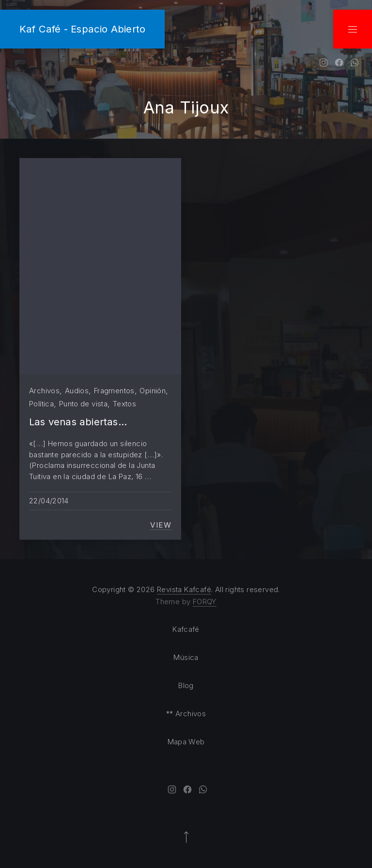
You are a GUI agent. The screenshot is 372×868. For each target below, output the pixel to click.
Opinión (153, 391)
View (161, 525)
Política (41, 404)
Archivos (44, 391)
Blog (186, 685)
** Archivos (186, 714)
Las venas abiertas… (78, 422)
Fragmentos (114, 391)
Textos (124, 404)
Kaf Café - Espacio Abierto (82, 29)
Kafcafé (186, 629)
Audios (77, 391)
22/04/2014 (49, 501)
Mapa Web (186, 742)
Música (186, 657)
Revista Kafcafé (184, 589)
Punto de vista (83, 404)
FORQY (205, 602)
